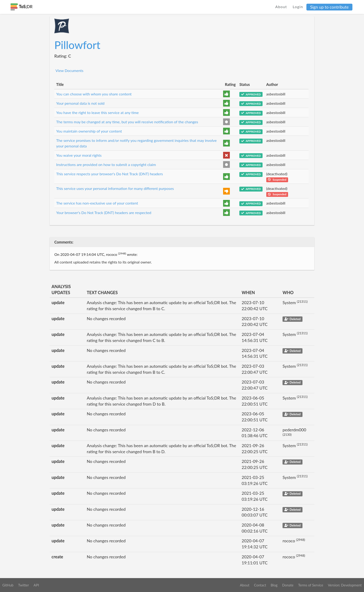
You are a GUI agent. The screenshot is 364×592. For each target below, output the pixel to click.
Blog (274, 585)
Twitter (24, 585)
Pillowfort (77, 45)
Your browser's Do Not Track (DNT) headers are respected (104, 213)
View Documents (69, 70)
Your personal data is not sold (80, 103)
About (281, 7)
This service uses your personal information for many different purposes (115, 188)
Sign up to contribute (329, 7)
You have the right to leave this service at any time (97, 112)
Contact (260, 585)
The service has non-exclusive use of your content (97, 203)
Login (298, 7)
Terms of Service (311, 585)
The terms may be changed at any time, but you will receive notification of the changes (127, 122)
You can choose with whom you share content (94, 94)
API (36, 585)
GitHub (8, 585)
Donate (288, 585)
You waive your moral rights (79, 155)
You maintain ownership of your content (89, 131)
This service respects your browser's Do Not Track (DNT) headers (110, 174)
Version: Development (345, 585)
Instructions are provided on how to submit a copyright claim (106, 164)
